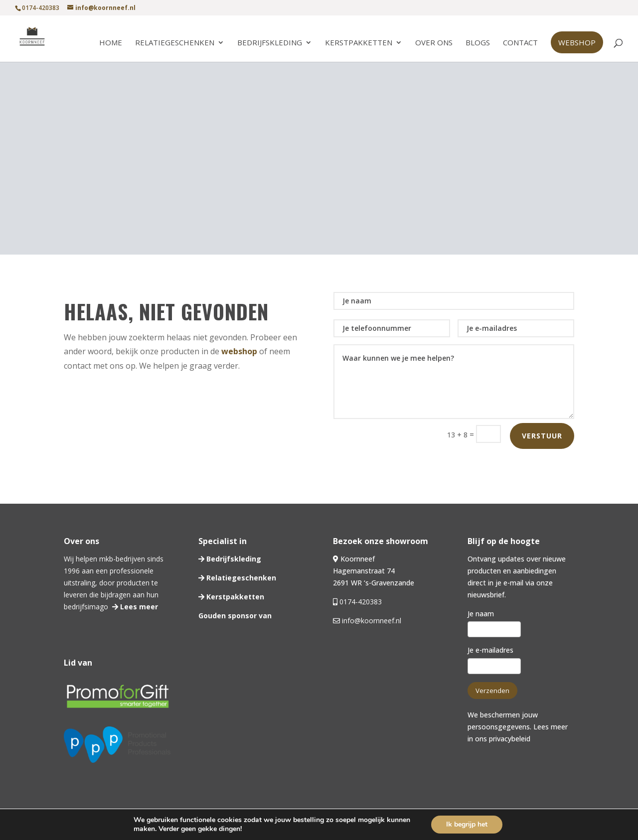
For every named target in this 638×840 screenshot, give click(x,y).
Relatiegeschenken (175, 43)
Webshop (577, 42)
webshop (239, 351)
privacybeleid (510, 739)
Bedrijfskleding (270, 43)
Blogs (478, 43)
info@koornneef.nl (371, 621)
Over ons (434, 43)
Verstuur (542, 436)
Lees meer (138, 607)
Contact (520, 43)
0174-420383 (361, 602)
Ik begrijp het (467, 824)
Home (111, 43)
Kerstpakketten (359, 43)
